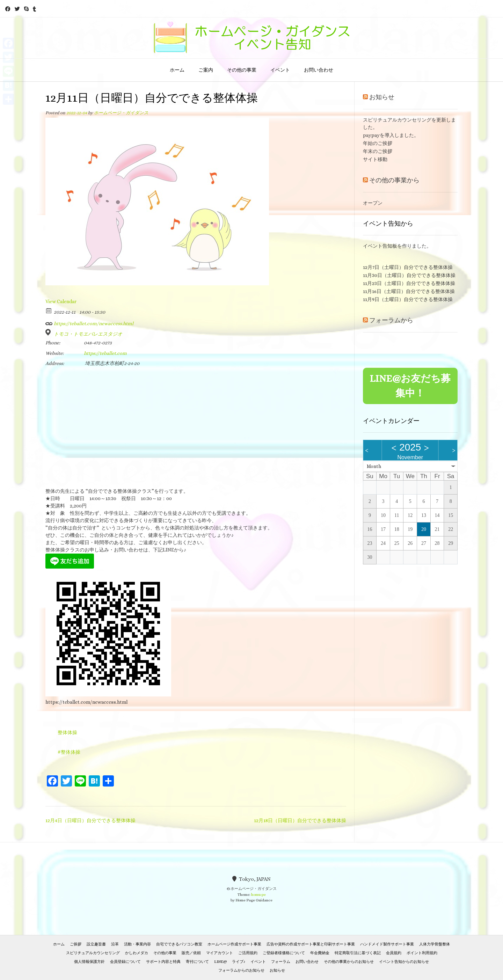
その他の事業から (394, 180)
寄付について (197, 962)
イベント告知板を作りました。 (397, 246)
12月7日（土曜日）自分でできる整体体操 (408, 267)
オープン (373, 203)
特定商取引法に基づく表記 (358, 953)
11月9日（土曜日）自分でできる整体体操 (408, 299)
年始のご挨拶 (378, 143)
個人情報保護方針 (89, 962)
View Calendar (61, 301)
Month (374, 466)
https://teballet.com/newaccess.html (89, 322)
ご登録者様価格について (284, 953)
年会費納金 (320, 953)
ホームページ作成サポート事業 (234, 944)
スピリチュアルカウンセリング (93, 953)
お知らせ (382, 97)
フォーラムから (391, 320)
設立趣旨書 (96, 944)
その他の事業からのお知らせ (349, 962)
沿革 (115, 944)
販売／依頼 (191, 953)
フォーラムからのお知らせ (241, 970)
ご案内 (206, 70)
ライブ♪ (239, 962)
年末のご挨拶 (378, 151)
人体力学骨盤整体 (435, 944)
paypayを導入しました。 (391, 135)
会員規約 (394, 953)
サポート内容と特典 (163, 962)
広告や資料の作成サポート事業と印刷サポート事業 (311, 944)
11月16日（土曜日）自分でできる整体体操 (409, 291)
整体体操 (67, 732)
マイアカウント (220, 953)
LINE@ (220, 962)
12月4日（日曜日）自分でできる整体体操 (90, 820)
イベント (280, 70)
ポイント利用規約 (422, 953)
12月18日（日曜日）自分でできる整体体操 (300, 820)
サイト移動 (375, 159)
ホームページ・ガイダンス (121, 113)
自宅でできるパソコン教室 (179, 944)
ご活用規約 (248, 953)
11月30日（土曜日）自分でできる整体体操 (409, 275)
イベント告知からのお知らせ (404, 962)
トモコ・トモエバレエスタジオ (88, 334)
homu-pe (258, 895)
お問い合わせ (319, 70)
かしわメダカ (137, 953)
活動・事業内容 (137, 944)
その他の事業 (242, 70)
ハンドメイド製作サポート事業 (387, 944)
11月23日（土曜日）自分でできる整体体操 (409, 283)
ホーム (177, 70)
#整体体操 (69, 752)
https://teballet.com (105, 353)
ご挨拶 (76, 944)
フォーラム (281, 962)
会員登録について (125, 962)
